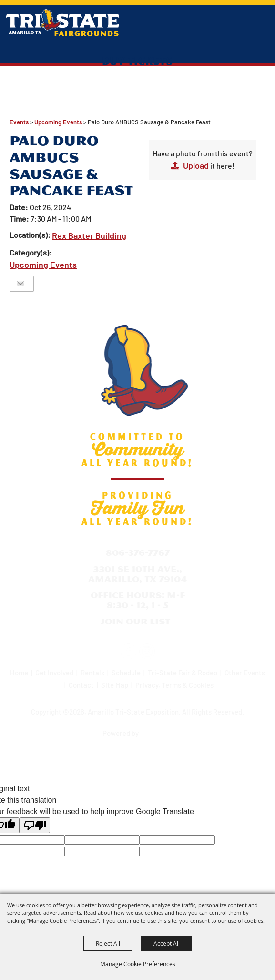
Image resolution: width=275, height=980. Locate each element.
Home (19, 673)
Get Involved (54, 673)
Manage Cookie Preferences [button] (138, 964)
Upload (196, 165)
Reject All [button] (108, 943)
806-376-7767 (138, 553)
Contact (81, 685)
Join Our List (135, 621)
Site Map (115, 685)
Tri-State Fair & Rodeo (183, 673)
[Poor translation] (35, 825)
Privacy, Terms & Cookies (174, 685)
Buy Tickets (137, 61)
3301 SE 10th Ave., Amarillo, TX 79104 (137, 574)
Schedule (126, 673)
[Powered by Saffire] (157, 730)
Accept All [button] (167, 943)
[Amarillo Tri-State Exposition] (63, 23)
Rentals (92, 673)
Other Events (245, 673)
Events (19, 122)
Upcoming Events (58, 122)
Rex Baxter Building (89, 235)
